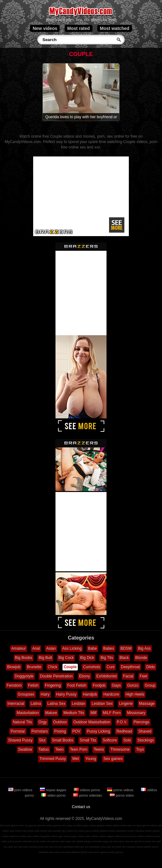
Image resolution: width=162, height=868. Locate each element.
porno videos (121, 790)
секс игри (54, 852)
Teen (59, 749)
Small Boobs (63, 740)
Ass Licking (72, 648)
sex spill (156, 841)
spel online (16, 831)
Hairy (45, 694)
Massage (147, 704)
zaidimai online (18, 836)
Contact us (81, 807)
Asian (51, 648)
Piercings (141, 722)
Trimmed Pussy (52, 759)
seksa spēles (144, 847)
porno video (122, 795)
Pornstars (40, 731)
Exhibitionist (107, 676)
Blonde (141, 658)
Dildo (150, 667)
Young (91, 759)
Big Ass (144, 648)
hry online (79, 831)
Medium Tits (74, 713)
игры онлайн (74, 825)
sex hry (54, 847)
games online (45, 825)
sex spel (8, 847)
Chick (53, 667)
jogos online (89, 825)
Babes (109, 648)
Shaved (145, 731)
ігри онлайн (54, 831)
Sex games (113, 759)
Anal (36, 648)
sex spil (18, 847)
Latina (36, 704)
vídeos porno (87, 790)
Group (150, 685)
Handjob (90, 694)
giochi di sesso (143, 841)
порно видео (54, 790)
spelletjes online (125, 831)
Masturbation (28, 713)
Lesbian (78, 704)
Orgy (43, 722)
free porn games (9, 825)
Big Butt (45, 658)
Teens (99, 749)
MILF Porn (112, 713)
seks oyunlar (30, 847)
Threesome (120, 749)
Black (124, 658)
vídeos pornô (122, 836)
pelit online (41, 831)
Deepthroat (130, 667)
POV (76, 731)
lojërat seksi (87, 852)
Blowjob (14, 667)
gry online (67, 831)
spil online (28, 831)
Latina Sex (57, 704)
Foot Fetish (77, 685)
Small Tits (88, 740)
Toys (140, 749)
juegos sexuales (93, 841)
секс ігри (106, 847)
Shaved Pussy (20, 740)
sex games (53, 841)
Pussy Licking (98, 731)
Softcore (110, 740)
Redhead (124, 731)
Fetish (33, 685)
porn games (101, 852)
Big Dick (87, 658)
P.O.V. (122, 722)
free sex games (28, 825)
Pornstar (18, 731)
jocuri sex (43, 847)
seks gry (79, 847)
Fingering (53, 685)
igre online (65, 836)
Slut (42, 740)
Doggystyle (24, 676)
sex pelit (116, 847)
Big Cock (66, 658)
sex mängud (129, 847)
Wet (75, 759)
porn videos (21, 790)
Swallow (25, 749)
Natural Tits (22, 722)
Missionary (136, 713)
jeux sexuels (127, 841)
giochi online (150, 825)
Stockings (146, 740)
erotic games (116, 852)
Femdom (14, 685)
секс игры (66, 841)
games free (60, 825)
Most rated (79, 28)
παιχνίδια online (49, 836)
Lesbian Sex (102, 704)
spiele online (120, 825)
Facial (128, 676)
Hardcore (111, 694)
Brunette (34, 667)
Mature (51, 713)
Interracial (16, 704)
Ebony (85, 676)
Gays (116, 685)
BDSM (126, 648)
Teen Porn (79, 749)
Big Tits (107, 658)
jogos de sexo (111, 841)
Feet (144, 676)
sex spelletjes (66, 847)
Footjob (99, 685)
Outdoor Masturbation (92, 722)
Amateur (19, 648)
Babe (92, 648)
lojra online (33, 836)
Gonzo (133, 685)
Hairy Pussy (66, 694)
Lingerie (126, 704)
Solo (127, 740)
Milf (94, 713)
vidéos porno (153, 836)
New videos (45, 28)
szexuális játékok (70, 852)
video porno (54, 795)
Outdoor (60, 722)
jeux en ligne (135, 825)
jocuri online (92, 831)
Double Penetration (56, 676)
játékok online (108, 831)
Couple (70, 667)
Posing (60, 731)
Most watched (115, 28)
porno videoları (88, 795)
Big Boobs (24, 658)
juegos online (104, 825)
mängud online (143, 831)
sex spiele (78, 841)
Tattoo (44, 749)
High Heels (135, 694)
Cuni (110, 667)
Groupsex (26, 694)
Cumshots (92, 667)
